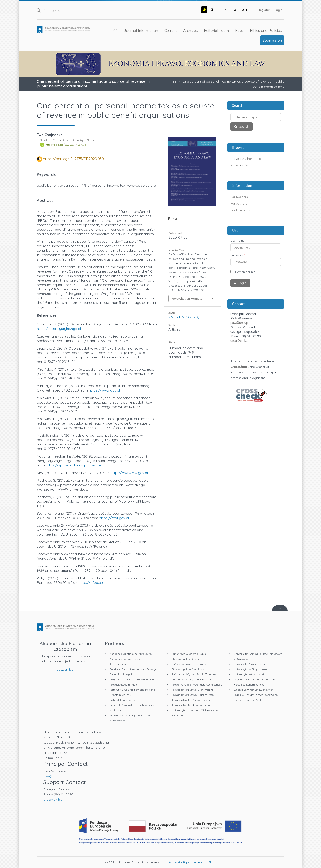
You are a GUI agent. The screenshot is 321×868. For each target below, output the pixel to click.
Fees (239, 30)
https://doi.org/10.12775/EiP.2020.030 (73, 159)
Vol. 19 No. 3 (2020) (184, 317)
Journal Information (141, 30)
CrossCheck (240, 367)
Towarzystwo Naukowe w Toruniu (192, 705)
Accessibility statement (186, 862)
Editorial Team (216, 30)
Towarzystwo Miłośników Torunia (191, 700)
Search (244, 126)
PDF (175, 219)
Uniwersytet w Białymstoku (250, 669)
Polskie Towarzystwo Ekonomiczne (192, 690)
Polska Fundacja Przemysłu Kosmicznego (197, 685)
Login (278, 10)
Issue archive (240, 165)
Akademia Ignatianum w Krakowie (131, 654)
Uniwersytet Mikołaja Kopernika (253, 664)
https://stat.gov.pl (114, 518)
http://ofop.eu (91, 582)
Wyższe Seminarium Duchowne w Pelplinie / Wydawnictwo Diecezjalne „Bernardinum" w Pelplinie (256, 695)
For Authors (239, 203)
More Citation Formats (187, 298)
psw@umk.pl (239, 323)
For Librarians (240, 210)
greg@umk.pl (240, 341)
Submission (272, 40)
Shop (212, 862)
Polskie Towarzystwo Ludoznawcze (193, 695)
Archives (190, 30)
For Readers (239, 197)
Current (171, 30)
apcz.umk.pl (65, 669)
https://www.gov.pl (104, 390)
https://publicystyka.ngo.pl (59, 329)
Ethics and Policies (266, 30)
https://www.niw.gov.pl (129, 473)
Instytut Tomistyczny (122, 700)
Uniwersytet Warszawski (249, 674)
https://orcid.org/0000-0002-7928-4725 (66, 145)
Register (264, 10)
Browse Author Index (246, 159)
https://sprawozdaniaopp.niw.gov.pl (75, 465)
